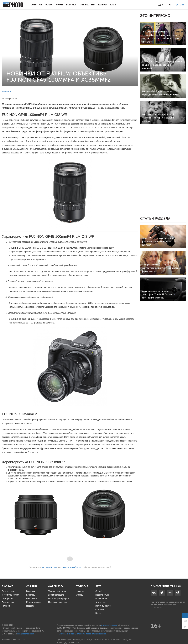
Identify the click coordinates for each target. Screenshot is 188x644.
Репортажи (32, 598)
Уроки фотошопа (56, 595)
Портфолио (7, 598)
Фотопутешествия (10, 595)
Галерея (103, 5)
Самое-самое (8, 591)
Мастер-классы (34, 602)
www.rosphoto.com (168, 605)
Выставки (31, 591)
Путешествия (87, 5)
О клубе (99, 591)
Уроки (59, 5)
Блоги (98, 613)
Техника (71, 5)
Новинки (80, 591)
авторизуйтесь (50, 567)
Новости (30, 606)
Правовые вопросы (57, 602)
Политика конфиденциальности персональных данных (81, 634)
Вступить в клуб (103, 606)
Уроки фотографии (57, 591)
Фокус (49, 5)
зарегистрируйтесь (71, 567)
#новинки (6, 91)
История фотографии (58, 598)
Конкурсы (31, 595)
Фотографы (101, 602)
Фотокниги (100, 609)
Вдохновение (8, 602)
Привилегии (101, 598)
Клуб (113, 5)
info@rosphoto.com (25, 634)
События (36, 5)
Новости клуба (102, 595)
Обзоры (80, 595)
